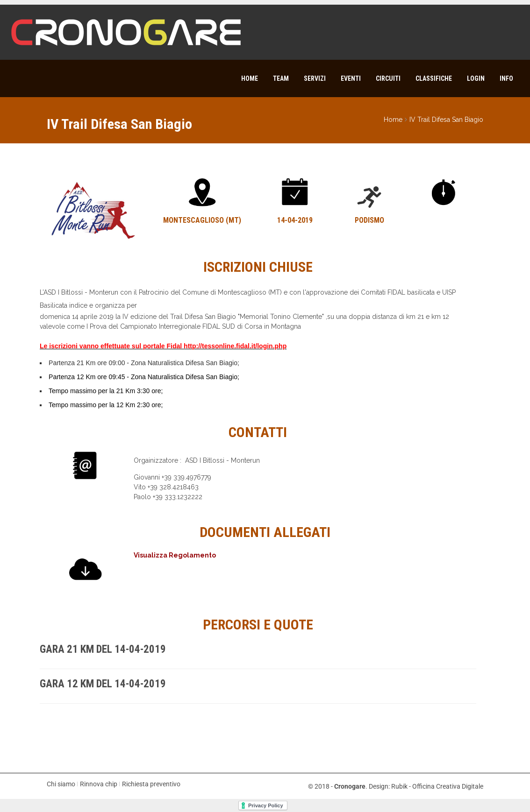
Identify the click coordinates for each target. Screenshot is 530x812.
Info (506, 78)
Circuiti (388, 78)
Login (476, 78)
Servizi (315, 78)
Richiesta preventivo (151, 784)
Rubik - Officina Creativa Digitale (437, 786)
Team (281, 78)
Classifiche (434, 78)
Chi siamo (61, 784)
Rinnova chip (99, 784)
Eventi (351, 78)
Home (250, 78)
